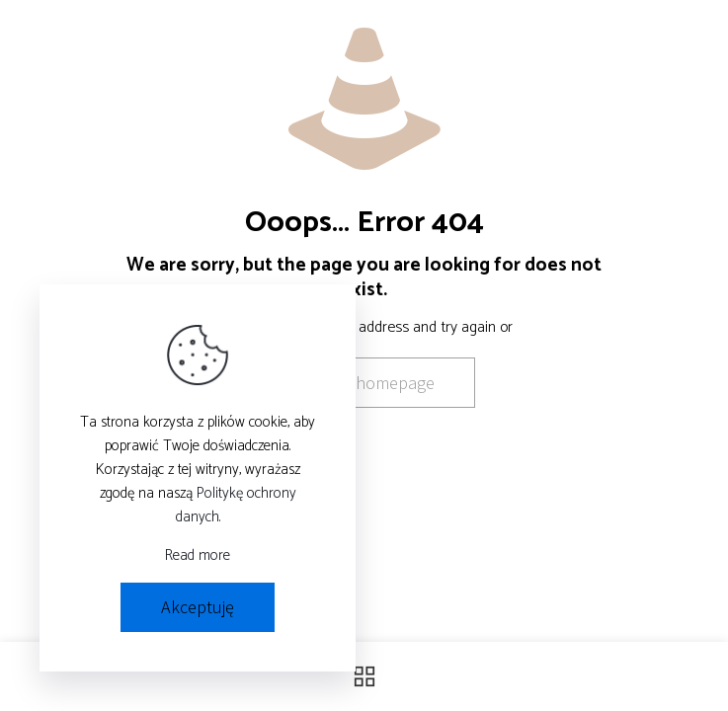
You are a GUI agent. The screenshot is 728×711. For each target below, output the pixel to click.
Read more (198, 556)
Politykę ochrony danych (236, 505)
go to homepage (374, 383)
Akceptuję (198, 607)
